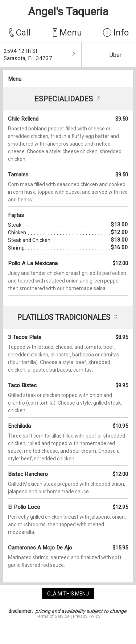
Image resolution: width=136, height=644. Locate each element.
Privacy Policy (87, 616)
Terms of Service (53, 616)
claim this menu (68, 594)
